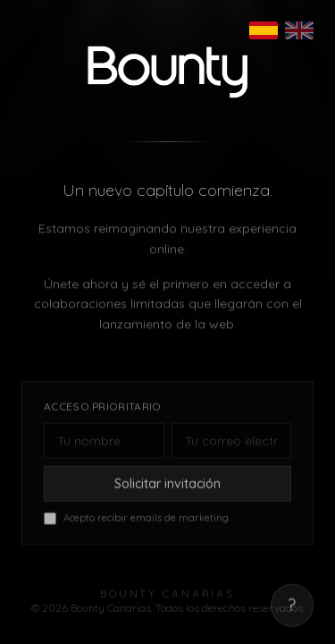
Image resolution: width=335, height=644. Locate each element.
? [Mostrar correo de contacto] (292, 609)
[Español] (264, 30)
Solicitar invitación (167, 487)
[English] (299, 30)
